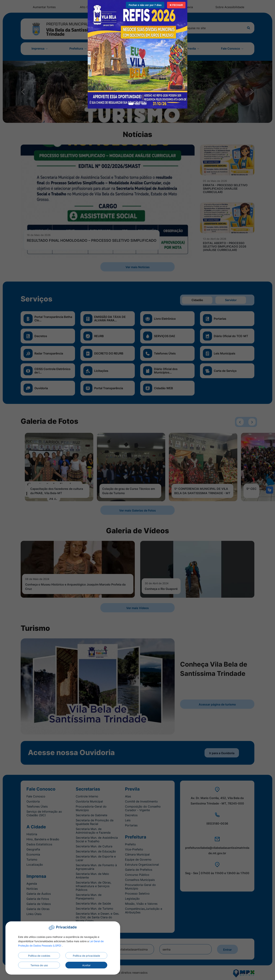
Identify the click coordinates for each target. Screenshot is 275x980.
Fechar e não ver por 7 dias (145, 5)
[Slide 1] (137, 104)
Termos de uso (39, 965)
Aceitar (86, 965)
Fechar (176, 5)
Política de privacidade (86, 956)
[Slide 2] (144, 104)
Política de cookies (39, 956)
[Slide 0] (131, 104)
